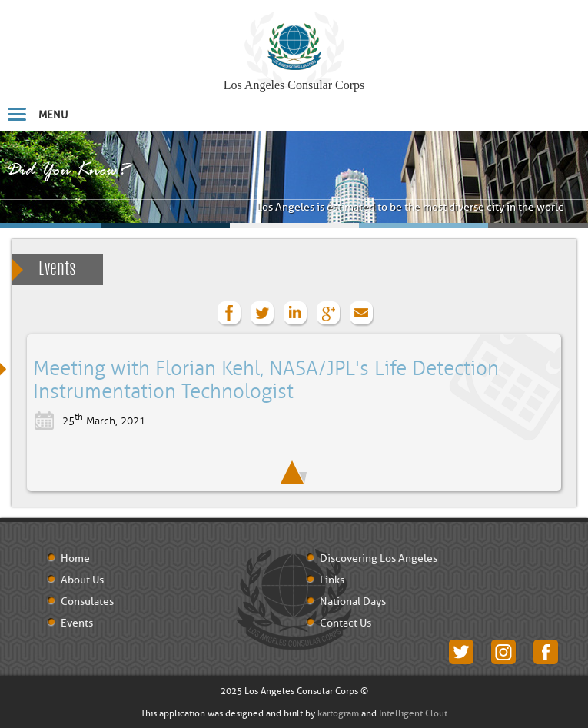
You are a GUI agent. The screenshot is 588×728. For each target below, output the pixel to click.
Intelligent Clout (413, 713)
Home (75, 559)
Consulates (87, 602)
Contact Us (345, 623)
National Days (353, 602)
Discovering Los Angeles (379, 559)
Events (57, 270)
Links (332, 580)
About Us (82, 580)
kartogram (338, 713)
